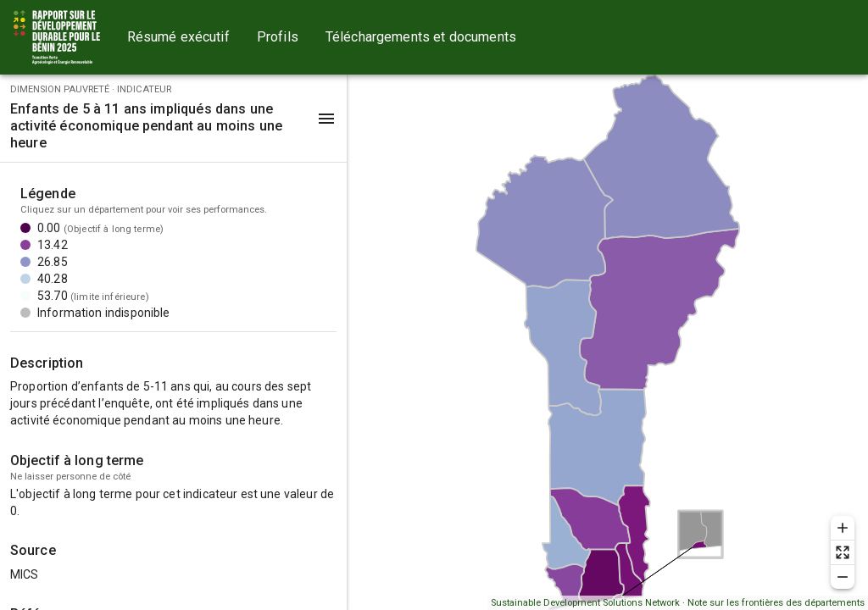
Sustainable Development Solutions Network (585, 603)
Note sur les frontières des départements (776, 603)
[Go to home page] (57, 37)
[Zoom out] (843, 577)
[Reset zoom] (843, 552)
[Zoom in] (843, 528)
